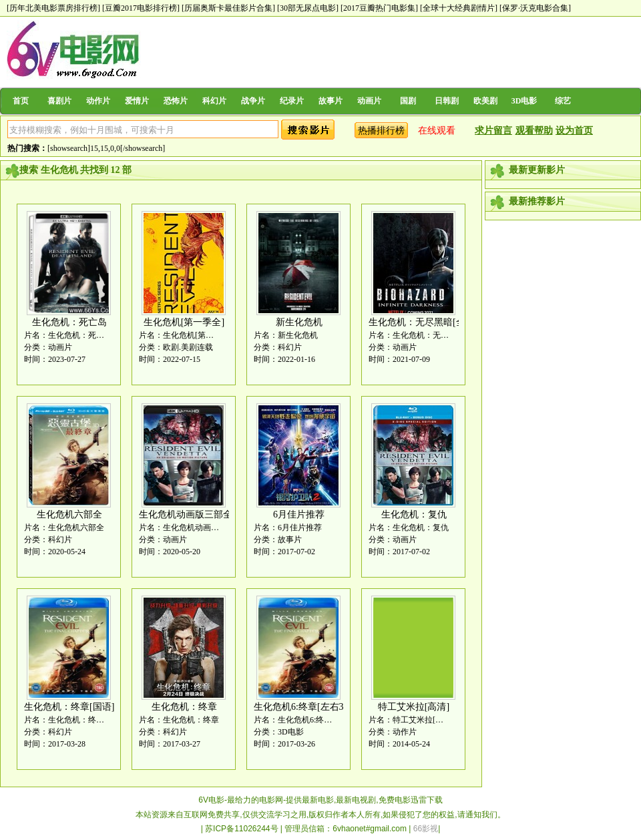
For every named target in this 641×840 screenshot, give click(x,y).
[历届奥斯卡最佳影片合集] (228, 8)
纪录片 (292, 101)
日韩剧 (447, 101)
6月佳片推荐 (299, 514)
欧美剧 (485, 101)
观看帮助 (534, 131)
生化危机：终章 (184, 707)
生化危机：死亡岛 (69, 322)
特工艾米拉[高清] (414, 707)
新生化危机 (299, 322)
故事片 (331, 101)
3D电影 (524, 101)
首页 (21, 101)
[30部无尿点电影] (308, 8)
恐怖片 (176, 101)
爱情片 (137, 101)
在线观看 (437, 131)
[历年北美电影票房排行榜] (53, 8)
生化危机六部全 (69, 514)
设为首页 (574, 131)
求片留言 (493, 131)
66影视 (426, 829)
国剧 (408, 101)
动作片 (98, 101)
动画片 (369, 101)
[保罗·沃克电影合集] (535, 8)
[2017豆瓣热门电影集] (379, 8)
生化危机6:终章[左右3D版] (308, 707)
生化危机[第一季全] (184, 322)
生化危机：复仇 (414, 514)
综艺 (563, 101)
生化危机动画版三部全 (186, 514)
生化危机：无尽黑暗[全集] (423, 322)
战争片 (253, 101)
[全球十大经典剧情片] (459, 8)
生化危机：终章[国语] (69, 707)
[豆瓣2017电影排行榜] (141, 8)
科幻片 (214, 101)
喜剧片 (59, 101)
